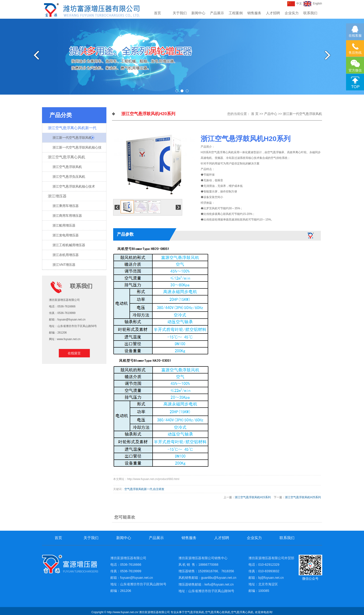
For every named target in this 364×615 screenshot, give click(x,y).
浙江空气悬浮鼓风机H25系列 (303, 497)
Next (330, 55)
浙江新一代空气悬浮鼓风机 (72, 138)
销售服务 (254, 13)
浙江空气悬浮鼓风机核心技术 (74, 186)
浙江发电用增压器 (66, 235)
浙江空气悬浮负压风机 (69, 177)
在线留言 (74, 353)
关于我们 (180, 13)
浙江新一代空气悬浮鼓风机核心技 (77, 147)
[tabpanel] (182, 57)
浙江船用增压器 (64, 225)
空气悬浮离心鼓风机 (218, 612)
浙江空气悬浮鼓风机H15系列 (253, 497)
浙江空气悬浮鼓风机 (67, 167)
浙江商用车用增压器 (67, 216)
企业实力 (292, 13)
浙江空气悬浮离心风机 (66, 157)
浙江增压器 (57, 196)
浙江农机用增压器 (66, 255)
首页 (157, 13)
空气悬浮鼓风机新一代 (138, 489)
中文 (295, 4)
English (313, 4)
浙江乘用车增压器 (66, 206)
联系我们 (310, 13)
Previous (34, 55)
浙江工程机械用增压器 (69, 245)
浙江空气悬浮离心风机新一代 (72, 128)
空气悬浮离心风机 (242, 612)
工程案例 (236, 13)
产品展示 (217, 13)
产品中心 (271, 114)
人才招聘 (273, 13)
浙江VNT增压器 (64, 265)
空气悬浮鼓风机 (194, 612)
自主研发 (159, 489)
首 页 (255, 114)
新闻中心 (198, 13)
